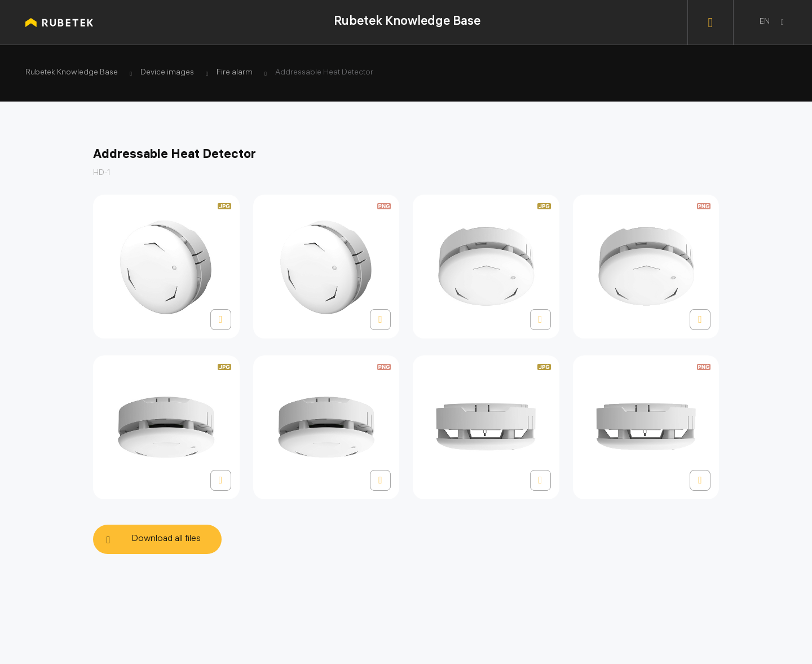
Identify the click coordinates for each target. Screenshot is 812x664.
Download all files (166, 539)
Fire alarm (235, 73)
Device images (167, 73)
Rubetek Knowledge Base (407, 22)
